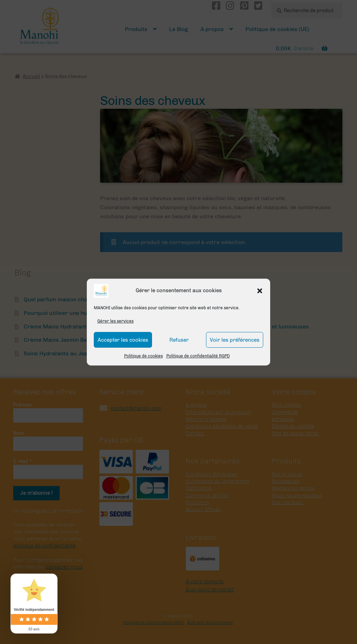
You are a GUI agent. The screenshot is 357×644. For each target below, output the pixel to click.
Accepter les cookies (123, 340)
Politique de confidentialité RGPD (198, 356)
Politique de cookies (143, 356)
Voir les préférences (235, 340)
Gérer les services (115, 321)
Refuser (179, 340)
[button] (260, 291)
